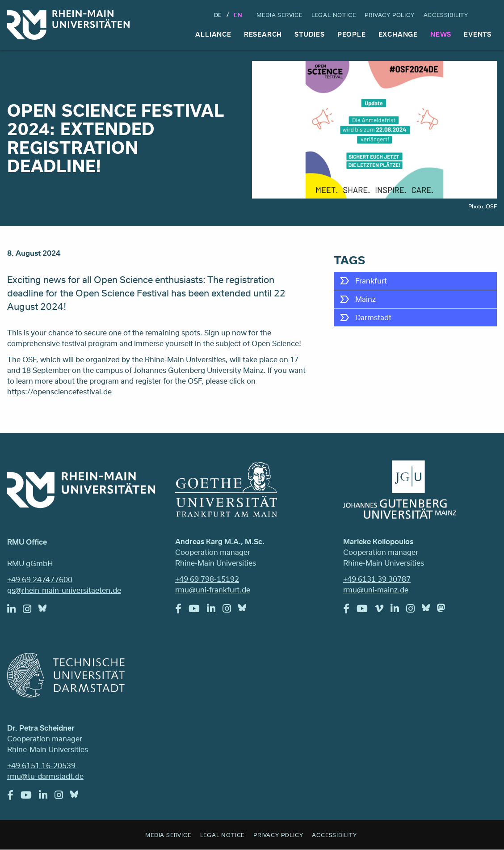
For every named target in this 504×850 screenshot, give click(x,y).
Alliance (213, 34)
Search (489, 15)
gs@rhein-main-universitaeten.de (64, 590)
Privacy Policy (389, 15)
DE (218, 15)
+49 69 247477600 (40, 579)
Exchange (398, 34)
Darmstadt (373, 317)
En (238, 15)
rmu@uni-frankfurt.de (213, 590)
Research (263, 34)
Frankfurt (371, 281)
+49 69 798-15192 (207, 579)
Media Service (279, 15)
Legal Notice (334, 15)
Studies (310, 34)
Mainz (365, 299)
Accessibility (446, 15)
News (441, 34)
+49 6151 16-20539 (41, 765)
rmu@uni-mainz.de (376, 590)
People (352, 34)
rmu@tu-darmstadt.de (45, 776)
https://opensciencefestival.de (59, 391)
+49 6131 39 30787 (377, 579)
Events (478, 34)
